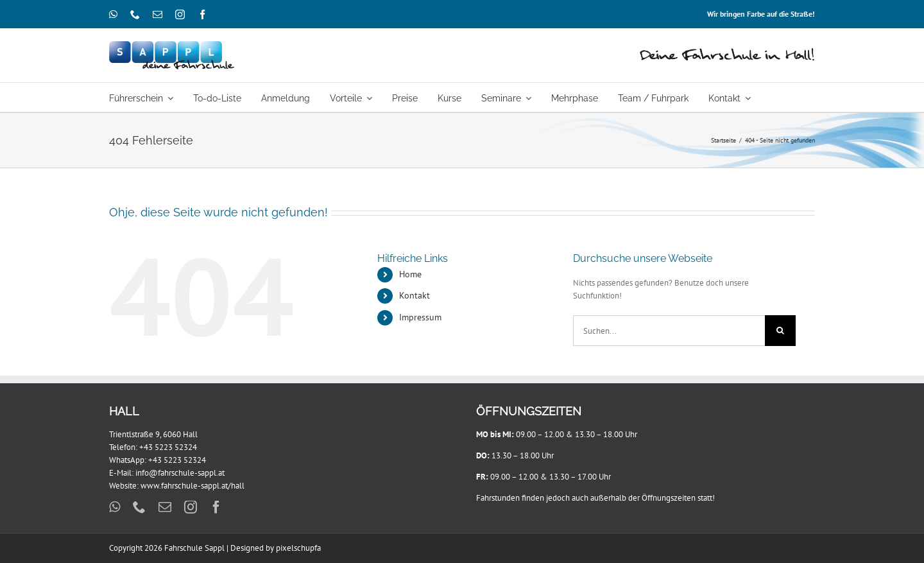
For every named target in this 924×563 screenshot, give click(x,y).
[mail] (158, 14)
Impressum (420, 317)
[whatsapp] (113, 14)
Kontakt (415, 295)
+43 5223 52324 (168, 447)
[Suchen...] (669, 331)
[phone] (135, 14)
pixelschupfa (298, 548)
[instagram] (180, 14)
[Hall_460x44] (727, 51)
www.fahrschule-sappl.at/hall (193, 486)
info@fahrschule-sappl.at (180, 473)
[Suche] (780, 331)
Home (410, 274)
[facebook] (202, 14)
